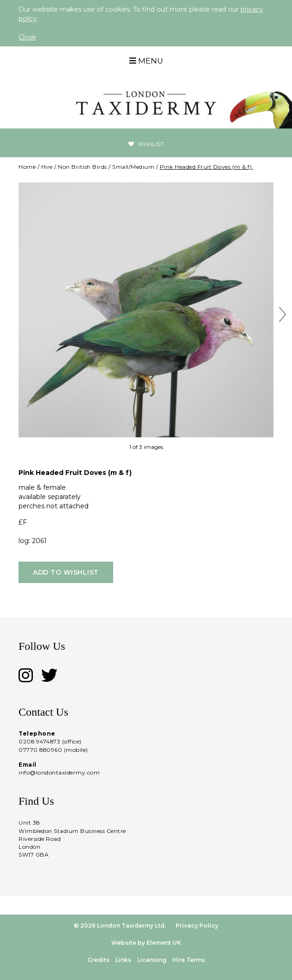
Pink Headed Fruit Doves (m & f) (207, 167)
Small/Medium (133, 167)
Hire (47, 167)
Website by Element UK (146, 943)
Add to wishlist (66, 572)
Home (27, 167)
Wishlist (146, 144)
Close (27, 37)
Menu (146, 61)
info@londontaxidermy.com (59, 772)
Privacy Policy (197, 926)
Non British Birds (83, 167)
